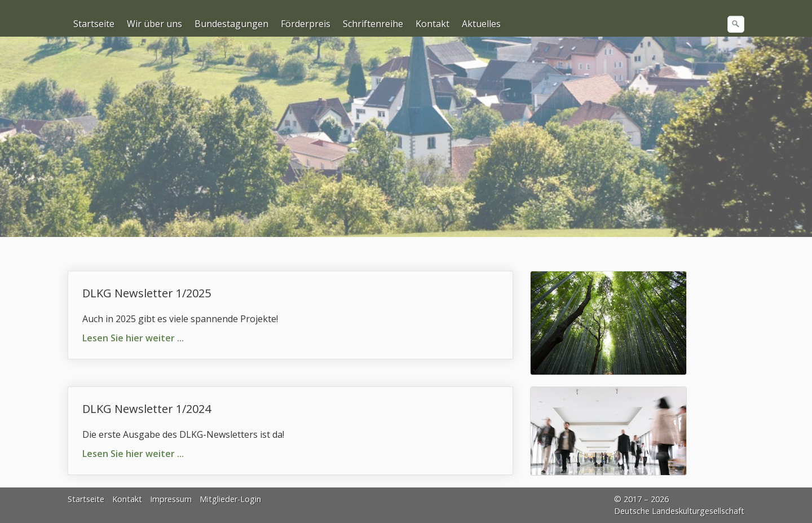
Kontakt (433, 24)
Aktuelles (481, 24)
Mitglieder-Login (230, 499)
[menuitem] (94, 24)
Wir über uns (155, 24)
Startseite (94, 24)
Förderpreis (306, 24)
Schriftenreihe (373, 24)
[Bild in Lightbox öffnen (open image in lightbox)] (608, 323)
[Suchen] (736, 24)
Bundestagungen (231, 24)
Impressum (171, 499)
